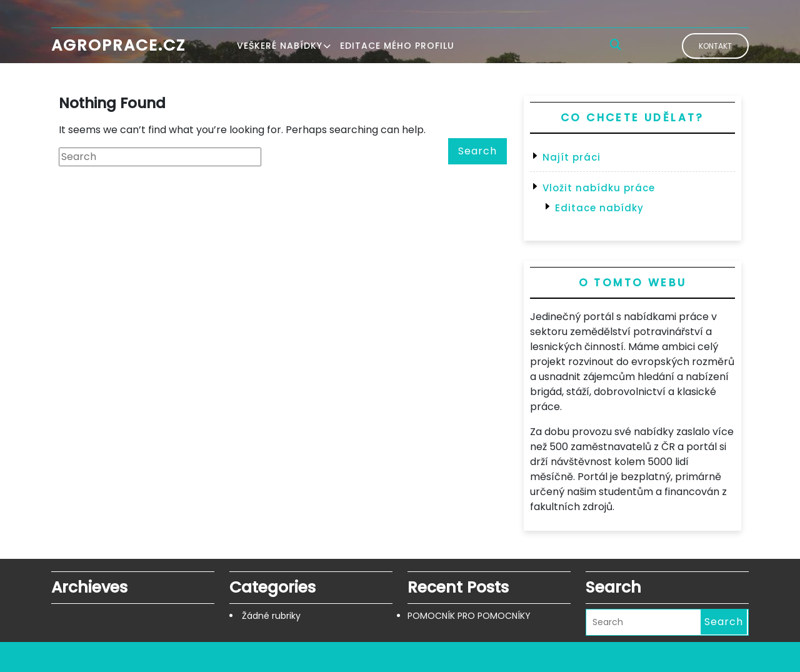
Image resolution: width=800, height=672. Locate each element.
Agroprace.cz (118, 45)
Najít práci (572, 157)
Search (477, 151)
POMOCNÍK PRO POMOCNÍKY (469, 616)
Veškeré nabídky (280, 46)
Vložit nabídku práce (599, 188)
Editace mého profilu (397, 46)
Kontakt (715, 46)
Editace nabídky (599, 208)
